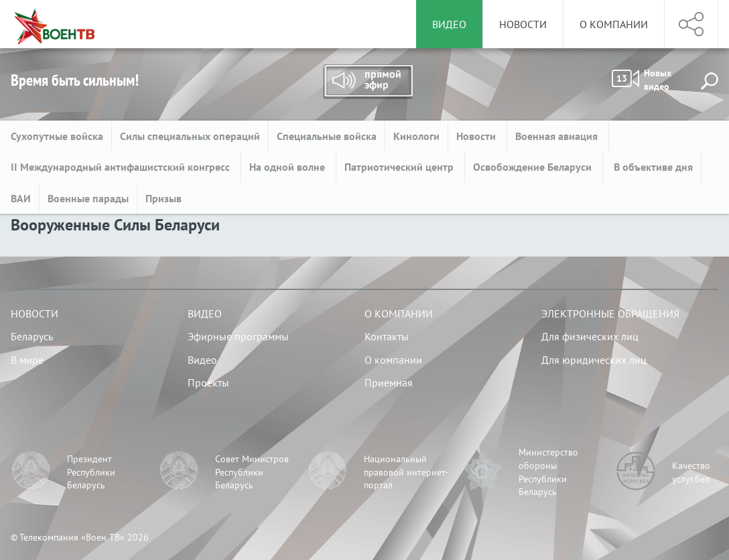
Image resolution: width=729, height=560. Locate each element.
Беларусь (32, 336)
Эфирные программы (238, 336)
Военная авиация (558, 136)
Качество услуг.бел (691, 472)
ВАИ (21, 198)
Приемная (389, 382)
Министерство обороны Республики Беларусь (548, 472)
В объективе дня (652, 167)
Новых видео (642, 80)
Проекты (208, 382)
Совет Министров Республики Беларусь (252, 472)
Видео (205, 313)
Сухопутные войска (57, 136)
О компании (614, 24)
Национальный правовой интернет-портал (406, 472)
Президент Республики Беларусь (91, 472)
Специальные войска (327, 136)
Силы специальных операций (190, 136)
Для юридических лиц (594, 360)
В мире (27, 360)
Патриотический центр (400, 167)
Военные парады (88, 198)
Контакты (387, 336)
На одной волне (288, 167)
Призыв (163, 198)
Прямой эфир (368, 82)
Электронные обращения (610, 313)
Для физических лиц (590, 336)
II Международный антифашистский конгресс (122, 167)
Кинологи (416, 136)
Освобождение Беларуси (534, 167)
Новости (523, 24)
